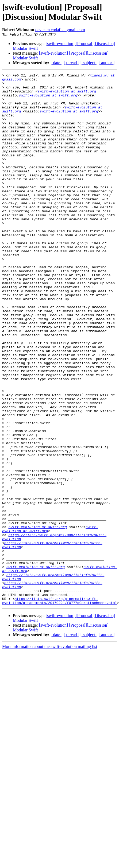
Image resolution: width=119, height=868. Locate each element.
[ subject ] (89, 63)
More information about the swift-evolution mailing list (50, 743)
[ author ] (107, 63)
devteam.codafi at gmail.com (60, 30)
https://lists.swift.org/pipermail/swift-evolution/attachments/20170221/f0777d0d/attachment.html (59, 697)
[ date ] (57, 63)
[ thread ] (72, 63)
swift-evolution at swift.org (67, 95)
